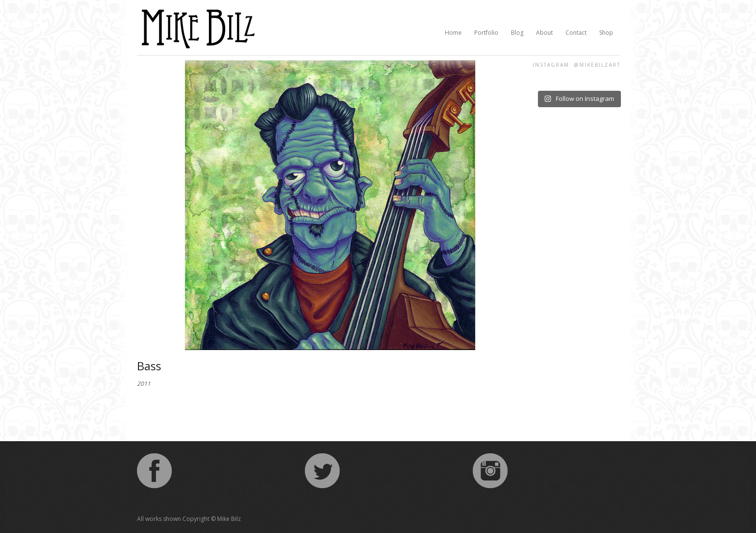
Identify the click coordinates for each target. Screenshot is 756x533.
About (544, 33)
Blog (517, 33)
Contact (576, 33)
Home (453, 33)
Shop (606, 33)
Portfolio (486, 33)
